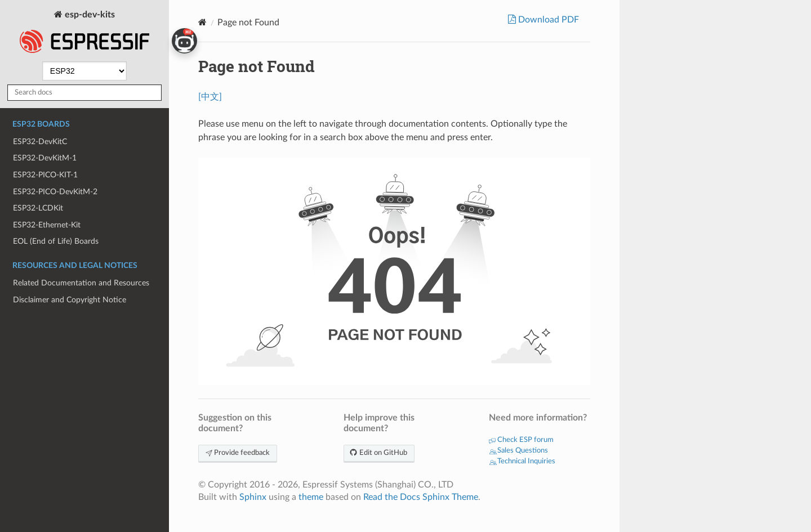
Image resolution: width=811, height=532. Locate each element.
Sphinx (253, 497)
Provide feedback (238, 453)
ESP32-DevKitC (40, 142)
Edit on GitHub (379, 453)
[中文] (210, 97)
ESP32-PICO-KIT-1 (45, 175)
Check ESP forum (521, 440)
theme (311, 497)
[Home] (202, 22)
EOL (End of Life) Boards (56, 241)
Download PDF (547, 20)
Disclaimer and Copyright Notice (70, 300)
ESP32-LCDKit (38, 208)
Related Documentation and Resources (81, 283)
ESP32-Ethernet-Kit (47, 225)
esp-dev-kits (84, 33)
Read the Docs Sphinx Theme (421, 497)
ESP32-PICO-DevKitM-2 (55, 192)
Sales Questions (518, 451)
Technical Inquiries (522, 461)
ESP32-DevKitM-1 (45, 158)
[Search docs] (84, 93)
